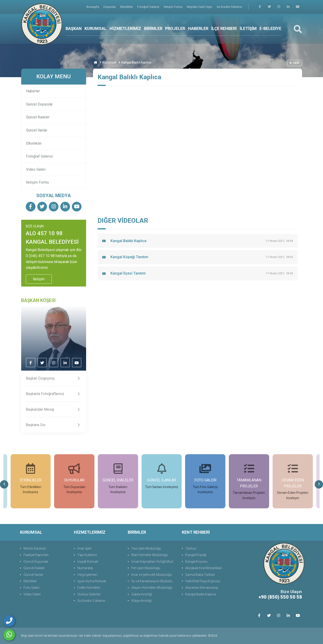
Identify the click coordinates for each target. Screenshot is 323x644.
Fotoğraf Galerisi (149, 7)
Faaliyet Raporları (36, 555)
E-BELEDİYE (270, 28)
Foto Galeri (31, 588)
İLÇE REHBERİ (224, 28)
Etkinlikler (127, 7)
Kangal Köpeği (196, 555)
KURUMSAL (96, 28)
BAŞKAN (74, 28)
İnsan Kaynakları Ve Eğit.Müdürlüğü (154, 562)
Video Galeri (36, 169)
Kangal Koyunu (196, 562)
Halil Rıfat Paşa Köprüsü (203, 581)
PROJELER (175, 28)
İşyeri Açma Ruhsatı (92, 581)
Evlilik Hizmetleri (89, 588)
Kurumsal (109, 62)
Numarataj (85, 568)
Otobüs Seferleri (89, 594)
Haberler (33, 91)
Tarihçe (191, 548)
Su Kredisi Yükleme (229, 7)
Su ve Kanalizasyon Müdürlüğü (154, 581)
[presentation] (4, 484)
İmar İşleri (84, 548)
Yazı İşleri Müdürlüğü (146, 548)
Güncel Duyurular (39, 104)
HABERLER (198, 28)
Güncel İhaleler (38, 117)
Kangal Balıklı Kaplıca (201, 594)
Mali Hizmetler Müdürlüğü (150, 555)
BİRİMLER (153, 28)
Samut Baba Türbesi (200, 575)
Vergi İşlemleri (87, 575)
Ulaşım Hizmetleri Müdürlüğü (152, 588)
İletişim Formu (173, 7)
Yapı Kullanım (87, 555)
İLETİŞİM (248, 28)
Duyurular (110, 7)
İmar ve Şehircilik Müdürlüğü (151, 575)
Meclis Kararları (35, 548)
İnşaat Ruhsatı (88, 562)
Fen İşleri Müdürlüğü (146, 568)
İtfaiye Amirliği (141, 601)
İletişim (39, 279)
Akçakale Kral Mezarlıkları (204, 568)
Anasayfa (93, 7)
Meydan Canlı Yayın (200, 7)
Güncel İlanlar (37, 130)
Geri (295, 63)
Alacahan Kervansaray (202, 588)
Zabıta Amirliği (142, 594)
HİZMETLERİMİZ (125, 28)
